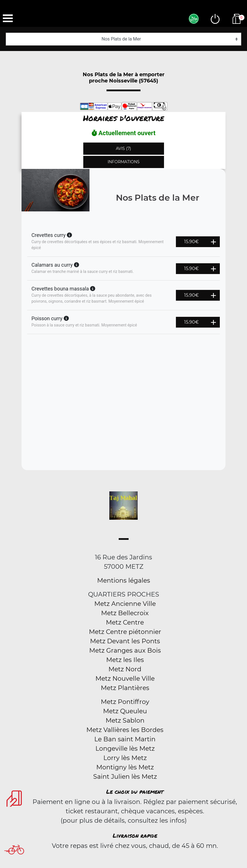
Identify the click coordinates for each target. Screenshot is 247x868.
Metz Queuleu (125, 711)
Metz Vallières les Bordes (125, 730)
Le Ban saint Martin (125, 739)
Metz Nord (125, 669)
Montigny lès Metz (125, 767)
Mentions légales (124, 581)
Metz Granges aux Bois (125, 651)
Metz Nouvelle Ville (125, 679)
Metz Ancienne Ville (125, 604)
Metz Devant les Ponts (125, 641)
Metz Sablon (125, 720)
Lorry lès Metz (125, 758)
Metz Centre (125, 622)
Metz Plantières (125, 688)
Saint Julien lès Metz (125, 777)
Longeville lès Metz (125, 749)
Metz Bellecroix (125, 613)
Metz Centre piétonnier (125, 632)
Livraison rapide (135, 835)
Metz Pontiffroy (125, 702)
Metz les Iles (125, 660)
